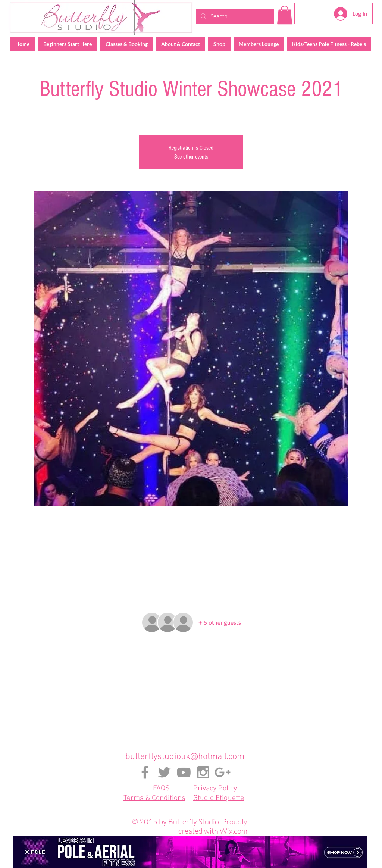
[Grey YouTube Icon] (184, 772)
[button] (285, 15)
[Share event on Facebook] (173, 719)
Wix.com (234, 831)
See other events (191, 157)
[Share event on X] (191, 719)
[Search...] (234, 16)
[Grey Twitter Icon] (164, 772)
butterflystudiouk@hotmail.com (185, 757)
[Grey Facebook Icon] (145, 772)
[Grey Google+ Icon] (223, 772)
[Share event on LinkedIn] (209, 719)
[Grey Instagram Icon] (203, 772)
